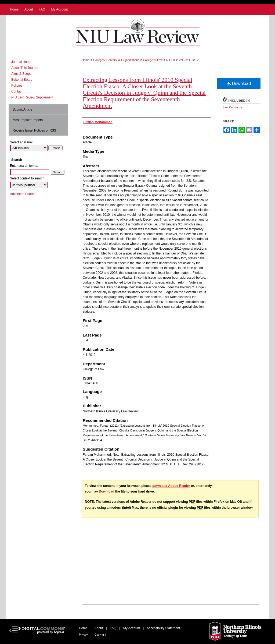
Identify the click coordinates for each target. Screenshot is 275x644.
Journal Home (21, 62)
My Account (132, 628)
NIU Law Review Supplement (32, 97)
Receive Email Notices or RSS (34, 130)
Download (239, 84)
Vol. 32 (183, 60)
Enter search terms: (24, 166)
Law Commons (233, 107)
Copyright (100, 635)
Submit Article (22, 109)
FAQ (113, 628)
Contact (17, 91)
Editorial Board (22, 80)
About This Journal (25, 68)
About (99, 628)
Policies (17, 86)
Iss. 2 (195, 60)
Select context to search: (28, 178)
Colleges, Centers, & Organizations (116, 60)
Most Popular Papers (28, 120)
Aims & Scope (21, 74)
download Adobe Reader (171, 486)
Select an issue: (21, 142)
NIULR (171, 60)
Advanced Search (23, 194)
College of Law (153, 60)
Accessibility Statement (163, 628)
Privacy (84, 635)
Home (86, 60)
